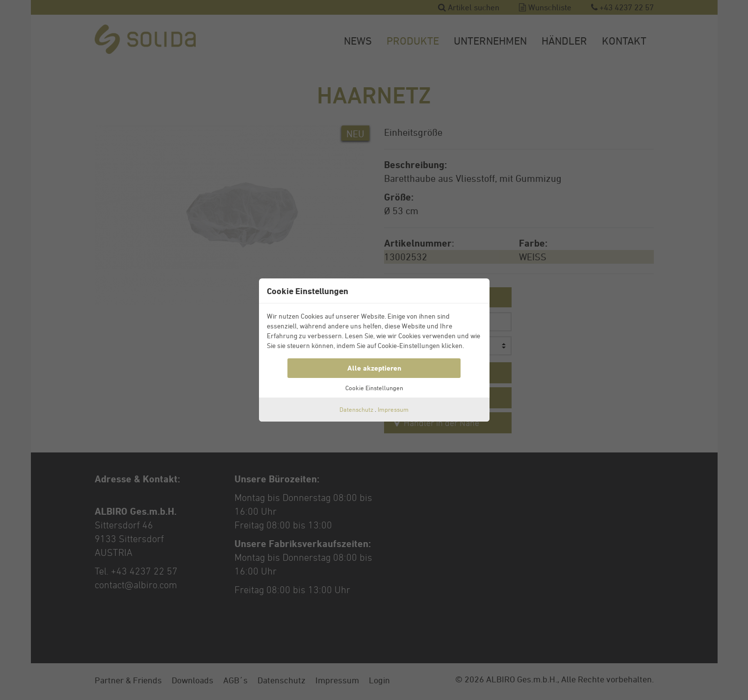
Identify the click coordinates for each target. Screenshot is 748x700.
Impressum (393, 409)
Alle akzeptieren (374, 368)
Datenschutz (356, 409)
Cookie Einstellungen (374, 388)
